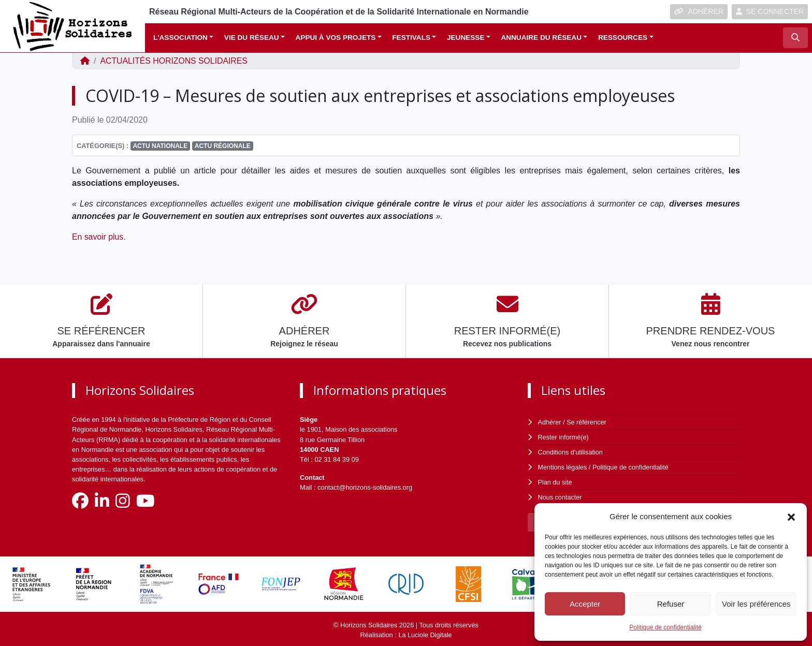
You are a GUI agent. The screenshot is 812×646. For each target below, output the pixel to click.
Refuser (671, 604)
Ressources (623, 38)
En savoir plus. (100, 237)
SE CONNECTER (770, 11)
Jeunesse (466, 38)
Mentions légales (563, 466)
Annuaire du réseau (541, 38)
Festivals (411, 38)
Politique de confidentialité (665, 627)
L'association (180, 38)
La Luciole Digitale (425, 632)
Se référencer (587, 422)
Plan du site (555, 481)
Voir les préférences (756, 604)
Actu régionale (223, 146)
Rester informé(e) (564, 437)
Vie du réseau (252, 38)
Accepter (585, 604)
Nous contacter (560, 495)
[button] (791, 517)
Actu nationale (160, 146)
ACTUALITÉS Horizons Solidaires (175, 61)
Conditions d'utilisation (571, 452)
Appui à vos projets (336, 38)
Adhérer (549, 422)
